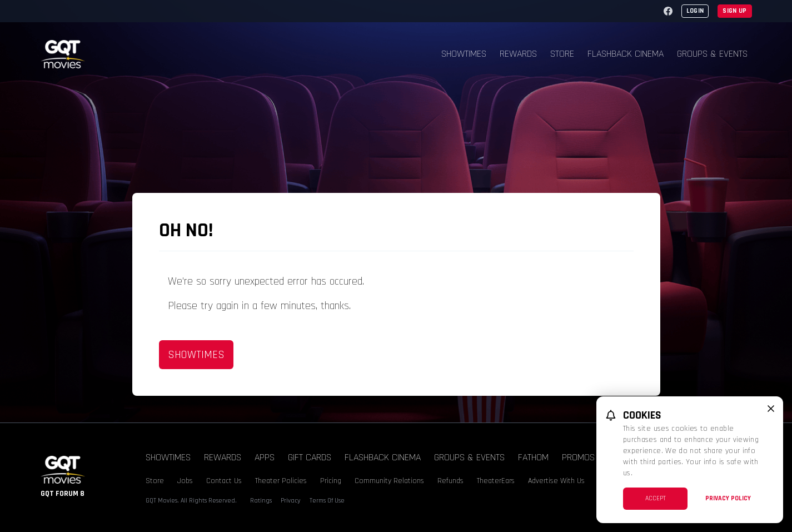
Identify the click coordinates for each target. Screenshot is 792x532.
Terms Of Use (327, 501)
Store (562, 54)
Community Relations (389, 481)
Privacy (291, 501)
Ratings (261, 501)
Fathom (533, 457)
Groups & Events (712, 54)
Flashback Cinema (626, 54)
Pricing (331, 481)
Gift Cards (310, 457)
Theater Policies (281, 481)
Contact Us (224, 481)
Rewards (518, 54)
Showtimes (464, 54)
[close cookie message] (771, 409)
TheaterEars (496, 481)
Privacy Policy (728, 498)
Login (695, 11)
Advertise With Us (556, 481)
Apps (265, 457)
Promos (578, 457)
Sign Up (734, 11)
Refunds (450, 481)
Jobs (185, 481)
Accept (656, 498)
